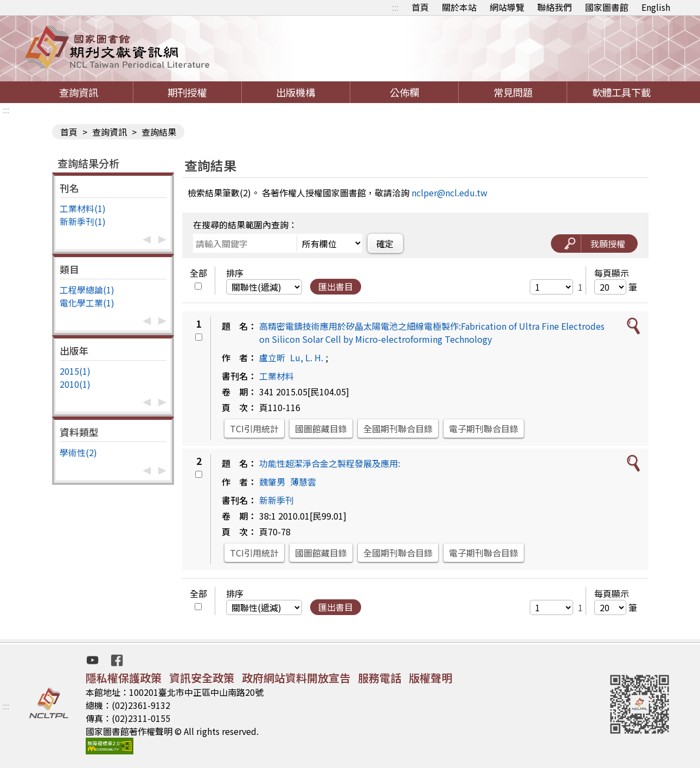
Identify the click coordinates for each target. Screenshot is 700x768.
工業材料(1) (83, 208)
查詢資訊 (79, 92)
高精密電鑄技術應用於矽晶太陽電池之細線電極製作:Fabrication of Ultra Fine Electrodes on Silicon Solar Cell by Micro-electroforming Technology (432, 332)
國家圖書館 (607, 7)
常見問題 (513, 92)
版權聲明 (431, 678)
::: (395, 7)
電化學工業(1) (87, 303)
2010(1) (75, 384)
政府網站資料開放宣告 (296, 678)
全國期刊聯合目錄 (398, 428)
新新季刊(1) (83, 221)
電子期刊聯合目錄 (484, 428)
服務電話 (380, 678)
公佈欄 (404, 92)
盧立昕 (272, 357)
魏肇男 (272, 482)
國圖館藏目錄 (321, 428)
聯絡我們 (555, 7)
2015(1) (75, 371)
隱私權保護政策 (124, 678)
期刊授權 (187, 92)
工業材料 (277, 376)
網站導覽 (507, 7)
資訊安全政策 (202, 678)
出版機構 (296, 92)
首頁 (420, 7)
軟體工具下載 (621, 92)
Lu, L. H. (307, 357)
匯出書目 (336, 286)
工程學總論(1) (87, 290)
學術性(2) (78, 452)
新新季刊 (277, 500)
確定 (385, 244)
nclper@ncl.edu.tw (449, 193)
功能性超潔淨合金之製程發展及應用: (330, 463)
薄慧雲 (303, 482)
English (656, 7)
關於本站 (459, 7)
